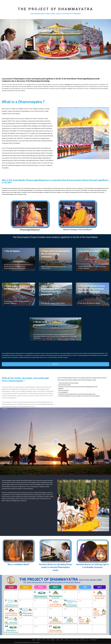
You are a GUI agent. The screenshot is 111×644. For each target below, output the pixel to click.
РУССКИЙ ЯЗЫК (93, 640)
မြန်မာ (87, 640)
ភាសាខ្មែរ (58, 640)
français (77, 640)
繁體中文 (39, 640)
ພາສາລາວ (53, 640)
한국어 (44, 640)
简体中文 (34, 640)
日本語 (48, 640)
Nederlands (82, 640)
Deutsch (72, 640)
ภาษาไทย (66, 640)
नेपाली (62, 640)
